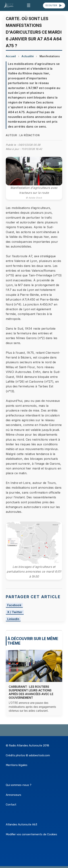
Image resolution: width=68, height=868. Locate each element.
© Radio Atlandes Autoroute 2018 (27, 746)
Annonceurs (14, 795)
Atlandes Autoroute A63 (21, 824)
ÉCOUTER (54, 5)
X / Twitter (15, 612)
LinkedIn (13, 619)
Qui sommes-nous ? (19, 785)
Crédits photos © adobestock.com (28, 755)
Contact (11, 805)
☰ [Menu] (29, 5)
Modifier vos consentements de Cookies (31, 834)
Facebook (14, 605)
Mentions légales (17, 765)
